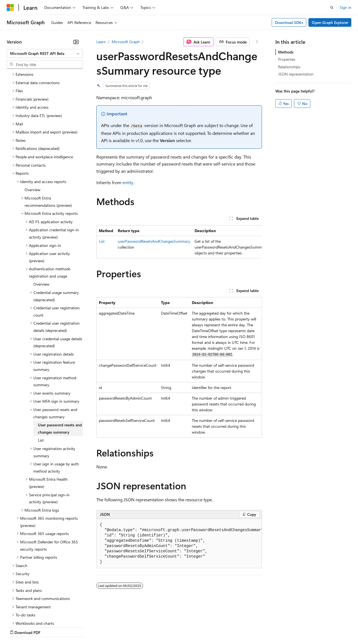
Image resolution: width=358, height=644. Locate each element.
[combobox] (45, 54)
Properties (287, 59)
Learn (101, 42)
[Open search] (332, 8)
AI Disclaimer (18, 627)
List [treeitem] (41, 392)
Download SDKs (289, 22)
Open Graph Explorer (330, 22)
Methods (286, 52)
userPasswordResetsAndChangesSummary (154, 241)
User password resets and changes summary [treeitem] (60, 380)
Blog (76, 627)
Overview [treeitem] (32, 141)
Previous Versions (51, 627)
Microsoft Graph (126, 42)
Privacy (122, 627)
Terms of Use (203, 627)
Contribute (100, 627)
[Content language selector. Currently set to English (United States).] (32, 614)
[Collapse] (76, 42)
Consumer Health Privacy (160, 627)
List (102, 241)
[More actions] (257, 42)
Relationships (289, 67)
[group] (179, 242)
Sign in (345, 7)
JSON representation (296, 74)
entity (128, 182)
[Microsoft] (10, 8)
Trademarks (231, 627)
